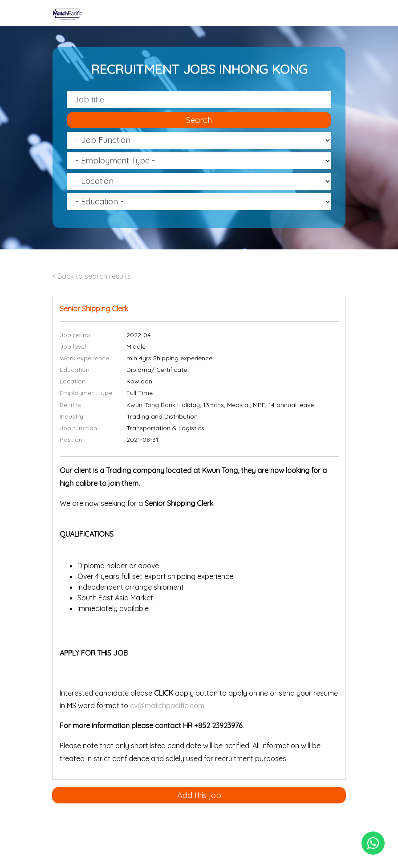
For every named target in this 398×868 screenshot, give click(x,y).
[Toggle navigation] (340, 13)
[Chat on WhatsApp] (373, 843)
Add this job (199, 795)
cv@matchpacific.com (167, 705)
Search (199, 120)
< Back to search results (91, 276)
